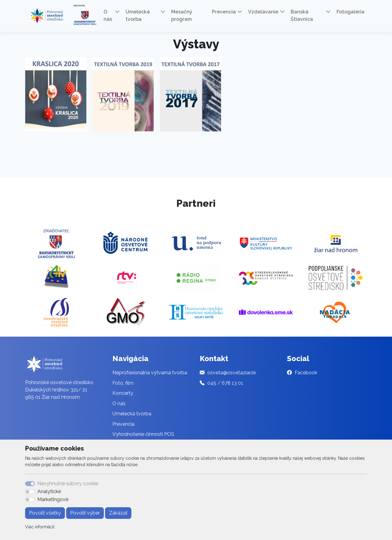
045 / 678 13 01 (225, 383)
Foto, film (123, 383)
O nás (119, 404)
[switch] (30, 492)
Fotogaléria (351, 12)
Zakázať (118, 513)
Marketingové (53, 499)
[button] (119, 13)
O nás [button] (108, 15)
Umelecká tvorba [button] (138, 15)
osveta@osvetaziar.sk (232, 373)
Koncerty (123, 393)
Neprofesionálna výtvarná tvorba (150, 373)
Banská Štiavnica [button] (302, 15)
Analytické (49, 491)
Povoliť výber (85, 513)
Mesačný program (182, 15)
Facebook (306, 373)
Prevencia (123, 424)
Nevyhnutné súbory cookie (68, 483)
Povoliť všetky (45, 513)
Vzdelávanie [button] (263, 12)
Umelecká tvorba (132, 414)
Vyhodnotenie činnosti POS (143, 434)
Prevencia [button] (224, 12)
